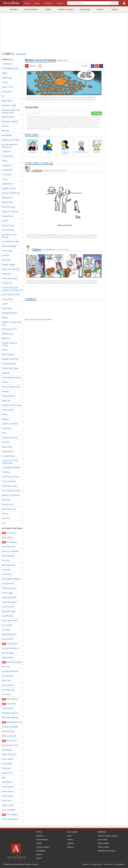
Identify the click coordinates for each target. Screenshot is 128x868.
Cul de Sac (7, 174)
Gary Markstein (9, 634)
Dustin (5, 221)
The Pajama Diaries (11, 491)
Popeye (5, 391)
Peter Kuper (8, 759)
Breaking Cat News (11, 140)
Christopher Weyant (11, 579)
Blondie (5, 131)
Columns (71, 843)
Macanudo (7, 308)
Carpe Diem (7, 156)
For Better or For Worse (10, 236)
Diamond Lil (8, 198)
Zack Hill (6, 518)
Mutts (5, 350)
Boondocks (7, 135)
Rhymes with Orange (12, 405)
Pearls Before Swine (11, 377)
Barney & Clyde (9, 105)
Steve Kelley (8, 796)
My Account (103, 839)
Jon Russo (6, 694)
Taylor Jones (8, 805)
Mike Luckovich (9, 736)
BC (3, 96)
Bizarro (5, 126)
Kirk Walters (10, 699)
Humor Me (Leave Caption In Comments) (12, 289)
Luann (5, 304)
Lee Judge (9, 704)
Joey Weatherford (10, 671)
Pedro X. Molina (9, 754)
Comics (70, 839)
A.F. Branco (9, 533)
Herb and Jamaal (10, 278)
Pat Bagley (7, 750)
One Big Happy (9, 364)
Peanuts (6, 373)
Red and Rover (9, 396)
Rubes (5, 414)
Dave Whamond (9, 602)
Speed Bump (8, 451)
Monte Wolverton (10, 745)
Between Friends (10, 121)
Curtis (5, 179)
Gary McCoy (7, 639)
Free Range (7, 251)
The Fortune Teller (11, 477)
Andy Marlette (9, 547)
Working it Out (9, 509)
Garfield (6, 255)
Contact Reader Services (108, 836)
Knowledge (85, 9)
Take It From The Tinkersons (10, 462)
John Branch (8, 676)
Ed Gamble (7, 625)
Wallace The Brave (11, 495)
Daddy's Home (9, 188)
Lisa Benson (8, 708)
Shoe (4, 433)
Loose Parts (7, 299)
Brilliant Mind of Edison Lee (10, 146)
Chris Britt (7, 574)
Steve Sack (7, 801)
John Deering (8, 690)
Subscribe (96, 113)
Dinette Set (7, 202)
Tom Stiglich (10, 815)
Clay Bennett (8, 584)
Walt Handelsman (10, 819)
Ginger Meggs (8, 264)
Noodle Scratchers (10, 359)
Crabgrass (7, 165)
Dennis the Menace (11, 193)
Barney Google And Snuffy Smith (11, 111)
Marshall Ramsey (10, 717)
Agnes (5, 73)
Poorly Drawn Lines (11, 387)
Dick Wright (7, 616)
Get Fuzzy (6, 260)
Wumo (5, 514)
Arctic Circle (7, 87)
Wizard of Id (8, 504)
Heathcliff (6, 274)
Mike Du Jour (8, 334)
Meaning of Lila (9, 329)
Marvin (5, 318)
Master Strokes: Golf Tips (11, 323)
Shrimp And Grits (10, 437)
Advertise (86, 864)
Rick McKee (7, 782)
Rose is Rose (8, 410)
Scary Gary (7, 428)
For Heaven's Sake (10, 241)
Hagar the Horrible (11, 269)
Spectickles (7, 447)
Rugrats (6, 419)
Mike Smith (9, 741)
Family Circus (8, 225)
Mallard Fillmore (10, 313)
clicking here (46, 129)
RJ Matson (7, 768)
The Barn (6, 472)
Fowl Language (9, 246)
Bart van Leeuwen (10, 551)
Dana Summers (9, 588)
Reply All (6, 401)
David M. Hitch (9, 611)
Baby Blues (7, 101)
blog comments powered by (38, 319)
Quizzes (70, 847)
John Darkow (8, 685)
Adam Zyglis (8, 537)
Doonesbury (8, 216)
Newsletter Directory (106, 851)
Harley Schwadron (10, 648)
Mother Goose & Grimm (9, 344)
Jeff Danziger (8, 653)
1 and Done (7, 64)
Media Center (103, 847)
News (69, 836)
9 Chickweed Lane (10, 68)
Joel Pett (6, 667)
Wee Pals (6, 500)
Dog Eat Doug (8, 207)
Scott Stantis (8, 787)
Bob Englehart (9, 565)
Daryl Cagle (7, 593)
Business (14, 9)
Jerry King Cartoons (11, 294)
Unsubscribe (120, 864)
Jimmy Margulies (12, 662)
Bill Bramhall (8, 556)
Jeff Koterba (7, 657)
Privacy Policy (96, 864)
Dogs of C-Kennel (10, 211)
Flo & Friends (8, 230)
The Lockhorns (9, 481)
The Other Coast (10, 486)
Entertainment (31, 9)
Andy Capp (7, 78)
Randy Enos (7, 773)
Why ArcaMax (103, 843)
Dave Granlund (9, 597)
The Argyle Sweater (11, 467)
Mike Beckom (8, 731)
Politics (100, 9)
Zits (4, 523)
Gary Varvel (10, 644)
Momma (6, 338)
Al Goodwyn (10, 542)
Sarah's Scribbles (10, 424)
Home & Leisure (66, 9)
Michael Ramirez (12, 722)
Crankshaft (7, 170)
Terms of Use (108, 864)
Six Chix (6, 442)
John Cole (6, 681)
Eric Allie (6, 630)
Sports (115, 9)
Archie (5, 82)
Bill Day (6, 560)
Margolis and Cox (10, 713)
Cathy (5, 161)
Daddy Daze (7, 184)
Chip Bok (6, 570)
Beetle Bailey (8, 117)
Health (48, 9)
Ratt (4, 778)
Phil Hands (7, 764)
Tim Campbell (8, 810)
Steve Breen (8, 791)
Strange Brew (8, 456)
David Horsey (8, 607)
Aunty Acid (7, 91)
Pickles (5, 382)
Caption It (7, 151)
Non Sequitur (8, 354)
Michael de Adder (10, 727)
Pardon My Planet (10, 368)
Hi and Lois (7, 283)
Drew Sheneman (10, 620)
